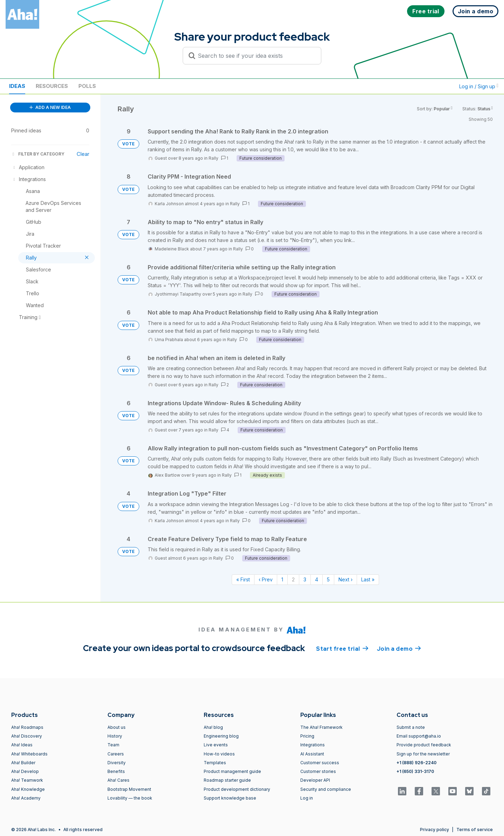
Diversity (117, 763)
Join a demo (399, 648)
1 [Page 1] (282, 579)
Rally (213, 158)
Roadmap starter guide (227, 780)
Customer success (320, 763)
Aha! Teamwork (27, 780)
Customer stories (318, 771)
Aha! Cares (118, 780)
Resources (52, 86)
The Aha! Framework (321, 727)
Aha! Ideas (22, 745)
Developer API (315, 780)
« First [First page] (243, 579)
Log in (307, 798)
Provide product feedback (424, 745)
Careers (116, 754)
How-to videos (219, 754)
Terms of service (475, 830)
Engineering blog (221, 736)
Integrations (313, 745)
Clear (83, 154)
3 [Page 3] (305, 579)
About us (117, 727)
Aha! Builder (23, 763)
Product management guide (232, 771)
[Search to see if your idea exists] (255, 56)
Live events (216, 745)
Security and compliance (326, 789)
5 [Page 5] (328, 579)
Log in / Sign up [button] (479, 86)
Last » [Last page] (368, 579)
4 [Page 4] (317, 579)
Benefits (116, 771)
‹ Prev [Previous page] (266, 579)
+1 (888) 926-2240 (416, 763)
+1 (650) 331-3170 (415, 771)
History (115, 736)
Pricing (307, 736)
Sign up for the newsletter (423, 754)
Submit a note (411, 727)
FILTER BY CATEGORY (38, 154)
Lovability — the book (130, 798)
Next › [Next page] (345, 579)
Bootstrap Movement (129, 789)
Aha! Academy (26, 798)
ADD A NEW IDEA (50, 107)
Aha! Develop (25, 771)
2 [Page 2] (293, 579)
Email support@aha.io (419, 736)
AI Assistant (312, 754)
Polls (87, 86)
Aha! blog (213, 727)
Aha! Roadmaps (27, 727)
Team (113, 745)
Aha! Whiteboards (29, 754)
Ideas (17, 86)
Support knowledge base (230, 798)
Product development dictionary (237, 789)
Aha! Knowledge (28, 789)
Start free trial (342, 648)
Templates (215, 763)
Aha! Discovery (27, 736)
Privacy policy (435, 830)
